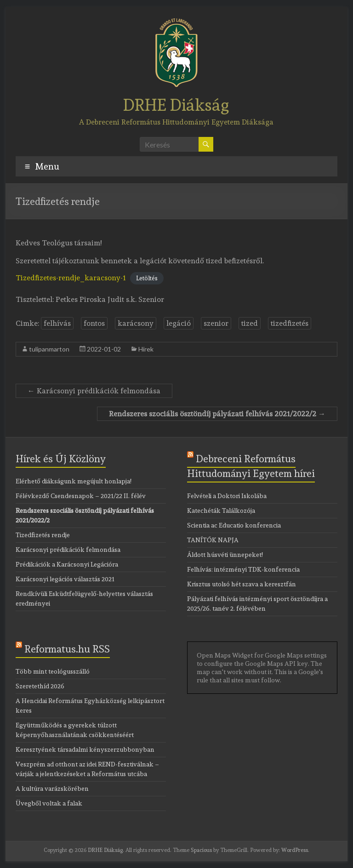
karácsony (136, 323)
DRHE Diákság (176, 105)
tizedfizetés (290, 323)
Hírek (146, 349)
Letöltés (147, 278)
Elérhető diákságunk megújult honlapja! (74, 481)
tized (250, 323)
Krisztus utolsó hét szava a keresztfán (242, 584)
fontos (94, 323)
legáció (179, 323)
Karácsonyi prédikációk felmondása (94, 391)
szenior (216, 323)
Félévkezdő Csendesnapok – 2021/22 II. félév (81, 496)
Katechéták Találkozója (221, 511)
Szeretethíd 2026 (40, 686)
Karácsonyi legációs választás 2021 (65, 579)
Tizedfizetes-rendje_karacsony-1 (71, 278)
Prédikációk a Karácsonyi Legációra (67, 564)
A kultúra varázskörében (52, 789)
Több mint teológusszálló (53, 671)
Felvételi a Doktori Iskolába (227, 496)
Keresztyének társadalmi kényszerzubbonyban (85, 749)
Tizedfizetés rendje (43, 535)
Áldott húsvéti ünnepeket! (225, 555)
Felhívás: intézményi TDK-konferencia (243, 569)
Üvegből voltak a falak (49, 803)
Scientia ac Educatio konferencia (234, 525)
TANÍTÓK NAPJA (213, 540)
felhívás (57, 323)
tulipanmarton (49, 349)
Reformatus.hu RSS (67, 649)
